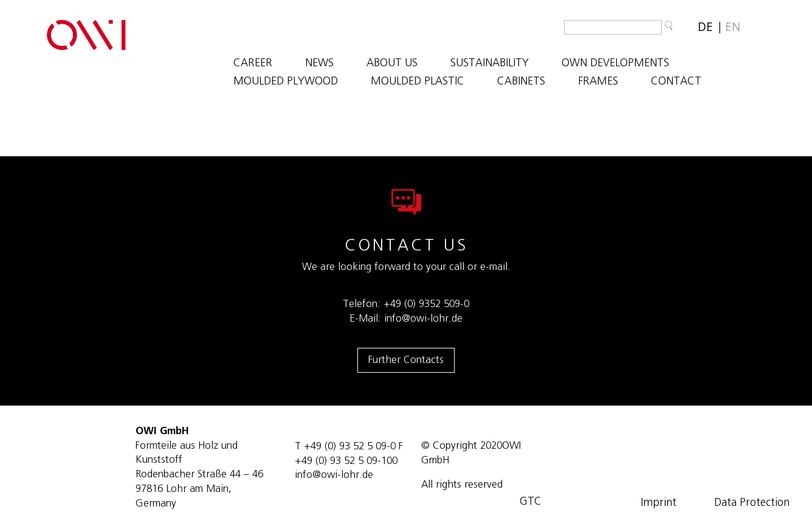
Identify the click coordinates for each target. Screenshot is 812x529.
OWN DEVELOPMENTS (615, 64)
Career (253, 64)
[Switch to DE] (705, 27)
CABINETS (521, 82)
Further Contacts (406, 360)
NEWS (319, 64)
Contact (676, 82)
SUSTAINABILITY (490, 64)
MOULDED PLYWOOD (286, 82)
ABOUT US (392, 64)
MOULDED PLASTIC (418, 82)
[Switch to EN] (733, 27)
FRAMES (598, 82)
